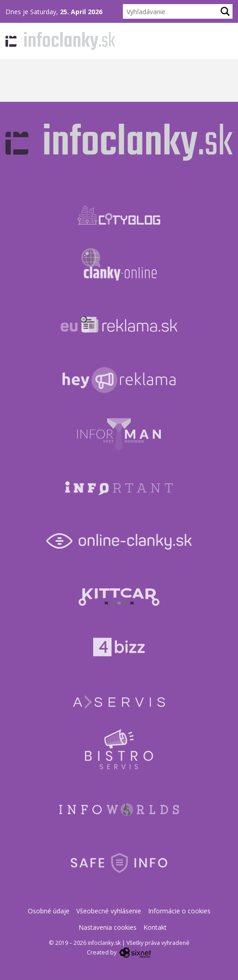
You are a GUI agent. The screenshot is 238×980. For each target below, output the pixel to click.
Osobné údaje (49, 911)
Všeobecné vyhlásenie (109, 911)
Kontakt (155, 927)
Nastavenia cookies (108, 927)
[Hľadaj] (225, 11)
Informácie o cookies (179, 911)
